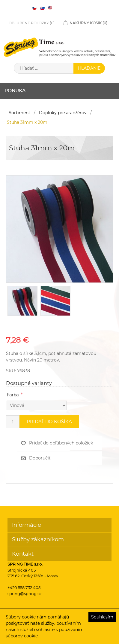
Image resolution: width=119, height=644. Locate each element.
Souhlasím (102, 617)
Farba (13, 395)
